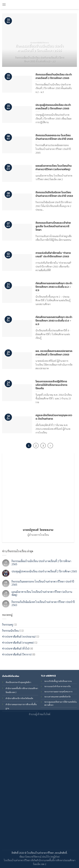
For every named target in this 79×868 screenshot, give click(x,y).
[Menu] (4, 5)
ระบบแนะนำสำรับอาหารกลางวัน (57, 686)
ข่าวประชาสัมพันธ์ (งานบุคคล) (18, 642)
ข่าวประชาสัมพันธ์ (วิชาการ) (17, 654)
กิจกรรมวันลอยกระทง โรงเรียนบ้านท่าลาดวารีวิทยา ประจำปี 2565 (43, 583)
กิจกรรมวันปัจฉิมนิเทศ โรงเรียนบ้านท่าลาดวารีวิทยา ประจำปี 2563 (43, 603)
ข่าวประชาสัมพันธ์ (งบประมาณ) (19, 637)
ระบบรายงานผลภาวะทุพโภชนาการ (58, 691)
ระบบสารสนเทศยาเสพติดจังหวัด (57, 697)
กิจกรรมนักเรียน (10, 631)
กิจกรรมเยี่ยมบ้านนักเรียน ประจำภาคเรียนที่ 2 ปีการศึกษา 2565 (41, 563)
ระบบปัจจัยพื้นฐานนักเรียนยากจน (58, 681)
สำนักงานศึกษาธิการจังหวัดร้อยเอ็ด (19, 698)
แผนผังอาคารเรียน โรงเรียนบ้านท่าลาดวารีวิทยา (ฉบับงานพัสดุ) (42, 593)
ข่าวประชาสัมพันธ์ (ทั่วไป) (16, 648)
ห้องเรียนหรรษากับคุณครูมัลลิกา (18, 682)
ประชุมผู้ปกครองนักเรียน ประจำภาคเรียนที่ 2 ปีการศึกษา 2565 (44, 571)
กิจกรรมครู (8, 625)
